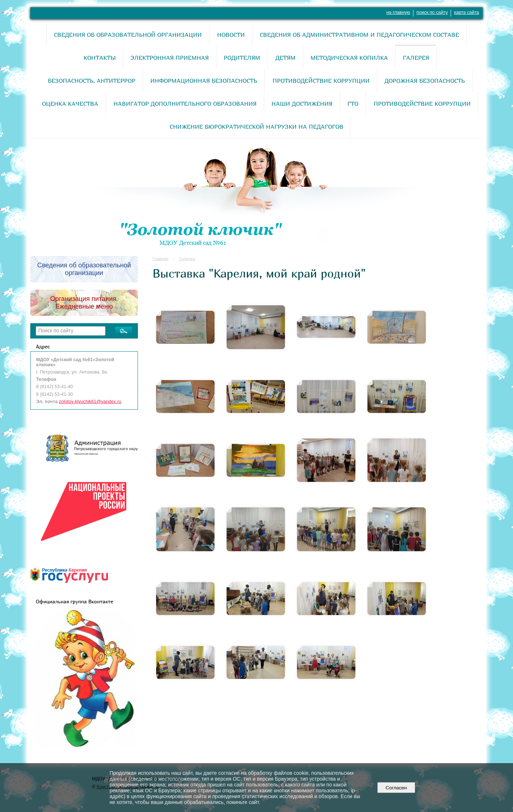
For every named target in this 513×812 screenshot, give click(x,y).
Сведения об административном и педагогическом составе (359, 35)
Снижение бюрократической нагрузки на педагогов (256, 127)
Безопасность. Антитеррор (92, 81)
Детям (286, 58)
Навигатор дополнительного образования (185, 104)
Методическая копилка (349, 58)
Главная (161, 259)
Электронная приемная (170, 58)
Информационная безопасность (204, 81)
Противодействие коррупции (321, 81)
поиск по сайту (432, 12)
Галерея (416, 58)
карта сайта (466, 12)
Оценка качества (70, 104)
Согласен (396, 788)
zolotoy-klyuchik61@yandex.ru (90, 402)
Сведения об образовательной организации (128, 35)
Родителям (242, 58)
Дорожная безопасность (425, 81)
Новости (231, 35)
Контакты (100, 58)
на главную (398, 12)
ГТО (353, 104)
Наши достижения (302, 104)
